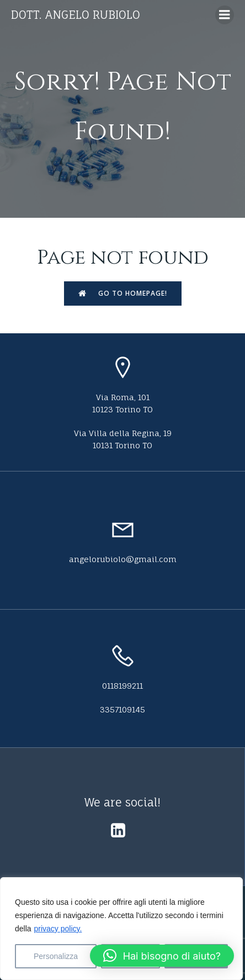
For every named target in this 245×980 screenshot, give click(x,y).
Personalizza (56, 956)
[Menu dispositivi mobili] (225, 15)
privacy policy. (58, 929)
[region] (121, 929)
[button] (162, 956)
